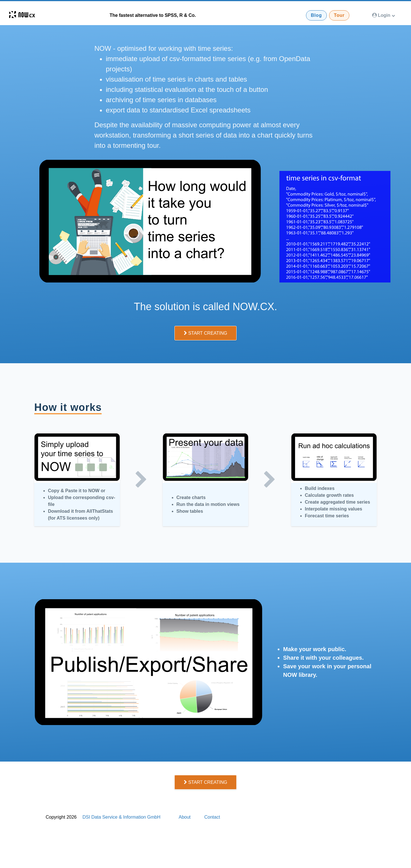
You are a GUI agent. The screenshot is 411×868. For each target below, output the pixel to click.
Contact (212, 817)
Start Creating (205, 333)
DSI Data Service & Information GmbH (121, 817)
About (185, 817)
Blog (316, 15)
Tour (339, 15)
